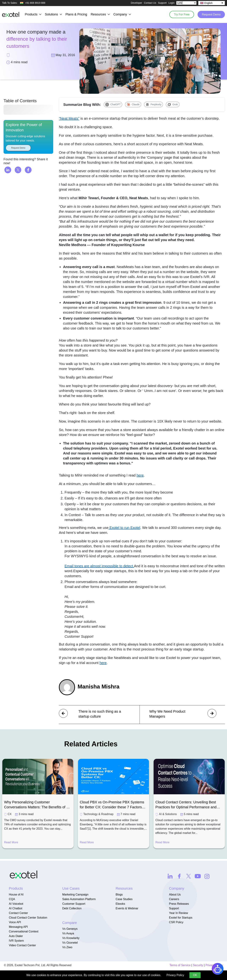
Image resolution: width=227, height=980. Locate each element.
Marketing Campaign (75, 895)
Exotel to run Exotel (124, 528)
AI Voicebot (16, 904)
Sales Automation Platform (79, 899)
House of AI (16, 895)
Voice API (15, 922)
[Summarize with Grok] (173, 104)
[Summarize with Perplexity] (153, 104)
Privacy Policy (175, 975)
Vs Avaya (68, 933)
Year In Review (178, 913)
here (140, 475)
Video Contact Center (22, 945)
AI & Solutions (168, 814)
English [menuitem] (209, 3)
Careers (174, 899)
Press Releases (179, 904)
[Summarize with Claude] (133, 104)
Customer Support (74, 904)
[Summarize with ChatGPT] (113, 104)
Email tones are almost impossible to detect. (99, 566)
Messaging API (18, 927)
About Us (175, 895)
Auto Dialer (16, 936)
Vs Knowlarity (71, 938)
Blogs (119, 895)
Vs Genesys (70, 929)
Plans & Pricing (76, 14)
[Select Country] (186, 3)
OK (195, 975)
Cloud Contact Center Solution (28, 918)
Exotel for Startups (181, 918)
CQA (12, 899)
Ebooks (120, 904)
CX (10, 814)
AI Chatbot (16, 908)
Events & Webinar (127, 908)
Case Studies (124, 899)
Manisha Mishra (99, 687)
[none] (212, 3)
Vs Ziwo (67, 947)
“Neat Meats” (69, 118)
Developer (137, 3)
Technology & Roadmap (98, 814)
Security (198, 965)
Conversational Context (24, 931)
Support (162, 3)
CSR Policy (176, 922)
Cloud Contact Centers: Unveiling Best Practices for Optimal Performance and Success (186, 805)
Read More (11, 842)
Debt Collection (72, 908)
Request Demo (211, 14)
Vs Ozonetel (70, 943)
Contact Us (150, 3)
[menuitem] (212, 3)
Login (171, 3)
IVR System (16, 941)
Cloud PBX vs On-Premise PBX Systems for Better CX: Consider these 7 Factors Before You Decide (112, 805)
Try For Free (181, 14)
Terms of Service (180, 965)
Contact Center (18, 913)
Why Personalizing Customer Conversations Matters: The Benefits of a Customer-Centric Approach (36, 805)
